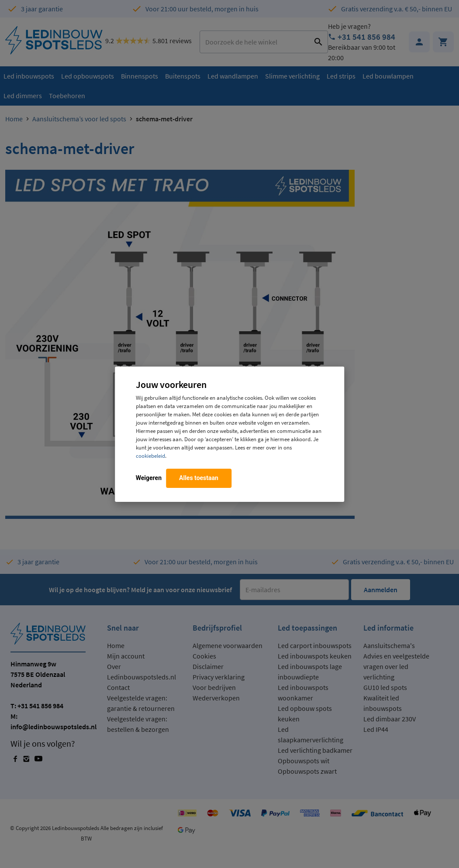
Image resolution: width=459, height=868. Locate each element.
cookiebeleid (150, 456)
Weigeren (149, 478)
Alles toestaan (199, 478)
